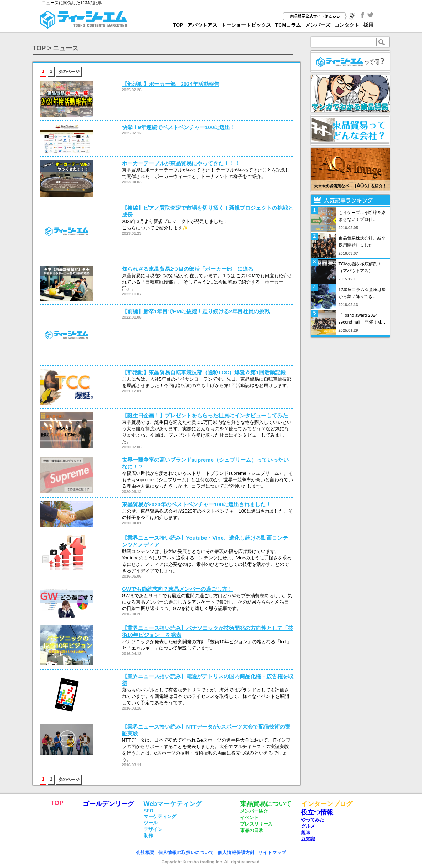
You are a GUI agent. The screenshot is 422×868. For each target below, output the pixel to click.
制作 (148, 836)
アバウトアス (202, 25)
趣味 (306, 833)
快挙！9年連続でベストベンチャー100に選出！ (179, 127)
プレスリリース (256, 824)
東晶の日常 (252, 830)
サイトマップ (272, 852)
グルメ (308, 826)
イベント (249, 818)
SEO (149, 811)
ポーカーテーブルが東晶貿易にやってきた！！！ (181, 163)
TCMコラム (288, 25)
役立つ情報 (317, 812)
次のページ (69, 72)
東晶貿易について (266, 804)
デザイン (153, 829)
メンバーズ (318, 25)
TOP (178, 25)
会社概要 (145, 852)
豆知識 (308, 839)
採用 (368, 25)
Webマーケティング (173, 804)
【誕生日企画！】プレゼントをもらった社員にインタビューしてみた (205, 415)
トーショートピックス (246, 25)
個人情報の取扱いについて (186, 852)
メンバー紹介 (254, 811)
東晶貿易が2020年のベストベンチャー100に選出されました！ (197, 504)
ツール (151, 823)
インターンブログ (327, 804)
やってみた (313, 820)
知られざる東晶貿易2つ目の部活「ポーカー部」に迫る (188, 269)
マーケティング (160, 816)
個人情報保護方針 (236, 852)
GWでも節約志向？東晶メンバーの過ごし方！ (177, 589)
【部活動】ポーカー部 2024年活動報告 (171, 84)
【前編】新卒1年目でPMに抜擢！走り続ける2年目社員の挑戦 (196, 311)
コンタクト (347, 25)
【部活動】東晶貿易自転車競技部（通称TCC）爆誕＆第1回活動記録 (204, 372)
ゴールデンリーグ (108, 804)
